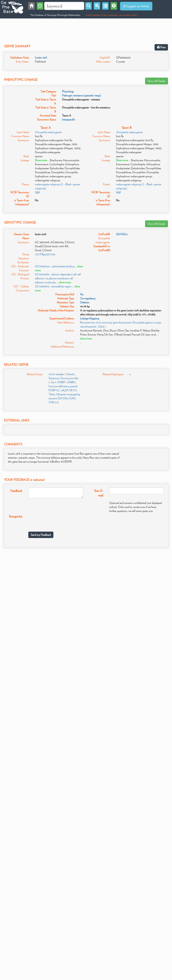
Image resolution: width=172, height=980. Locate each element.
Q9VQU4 (122, 234)
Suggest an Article (136, 6)
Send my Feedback (41, 535)
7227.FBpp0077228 (45, 254)
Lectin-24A (41, 58)
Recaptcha (16, 516)
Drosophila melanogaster (48, 132)
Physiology (68, 91)
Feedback (16, 491)
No (82, 294)
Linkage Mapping (90, 318)
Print (161, 47)
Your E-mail (99, 493)
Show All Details (157, 81)
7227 (37, 192)
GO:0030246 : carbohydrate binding (55, 266)
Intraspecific (69, 120)
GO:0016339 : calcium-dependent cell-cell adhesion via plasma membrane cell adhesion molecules (58, 278)
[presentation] (59, 521)
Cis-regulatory (88, 298)
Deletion (85, 302)
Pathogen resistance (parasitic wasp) (81, 95)
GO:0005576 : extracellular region (53, 286)
